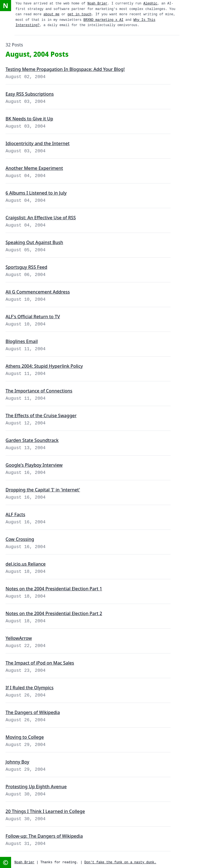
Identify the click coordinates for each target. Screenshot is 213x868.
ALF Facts (15, 514)
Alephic (150, 4)
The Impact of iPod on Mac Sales (40, 663)
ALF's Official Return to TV (33, 317)
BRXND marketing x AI (103, 20)
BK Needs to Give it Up (29, 119)
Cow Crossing (20, 539)
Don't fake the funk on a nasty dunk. (120, 862)
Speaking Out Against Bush (34, 242)
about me (52, 14)
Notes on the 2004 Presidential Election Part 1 (54, 589)
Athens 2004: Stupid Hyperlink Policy (44, 366)
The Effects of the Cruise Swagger (41, 416)
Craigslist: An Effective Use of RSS (41, 218)
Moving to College (25, 737)
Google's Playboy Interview (34, 465)
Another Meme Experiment (34, 168)
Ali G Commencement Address (38, 292)
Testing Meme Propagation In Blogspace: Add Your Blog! (65, 69)
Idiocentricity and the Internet (38, 143)
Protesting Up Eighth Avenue (36, 787)
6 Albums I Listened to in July (36, 193)
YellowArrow (19, 638)
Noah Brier (97, 4)
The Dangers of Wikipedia (33, 712)
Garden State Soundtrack (32, 440)
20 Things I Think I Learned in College (45, 811)
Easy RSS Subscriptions (30, 94)
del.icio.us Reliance (26, 564)
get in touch (79, 14)
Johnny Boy (17, 762)
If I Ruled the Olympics (30, 688)
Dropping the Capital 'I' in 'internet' (43, 490)
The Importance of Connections (39, 391)
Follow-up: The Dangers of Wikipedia (44, 836)
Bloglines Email (22, 341)
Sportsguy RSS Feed (26, 267)
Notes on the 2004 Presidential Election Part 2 (54, 613)
